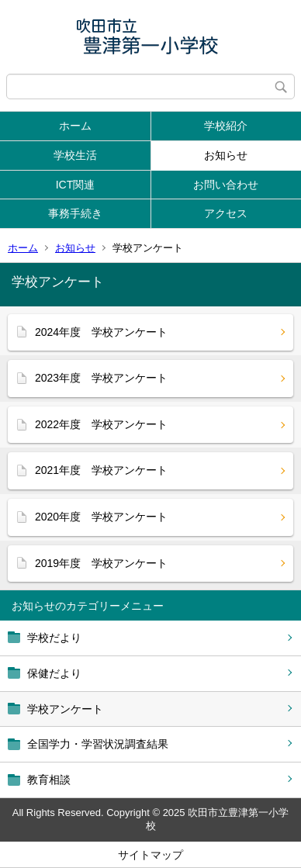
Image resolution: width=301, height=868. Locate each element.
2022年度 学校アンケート (101, 424)
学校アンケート (65, 709)
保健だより (54, 673)
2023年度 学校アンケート (101, 378)
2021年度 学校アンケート (101, 470)
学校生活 (75, 155)
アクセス (226, 213)
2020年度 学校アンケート (101, 517)
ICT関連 (76, 185)
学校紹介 (226, 126)
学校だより (54, 638)
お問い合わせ (226, 185)
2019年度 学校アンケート (101, 563)
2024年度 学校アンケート (101, 332)
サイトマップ (150, 855)
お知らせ (226, 155)
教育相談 (49, 780)
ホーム (75, 126)
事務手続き (75, 213)
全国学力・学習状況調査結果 (98, 744)
